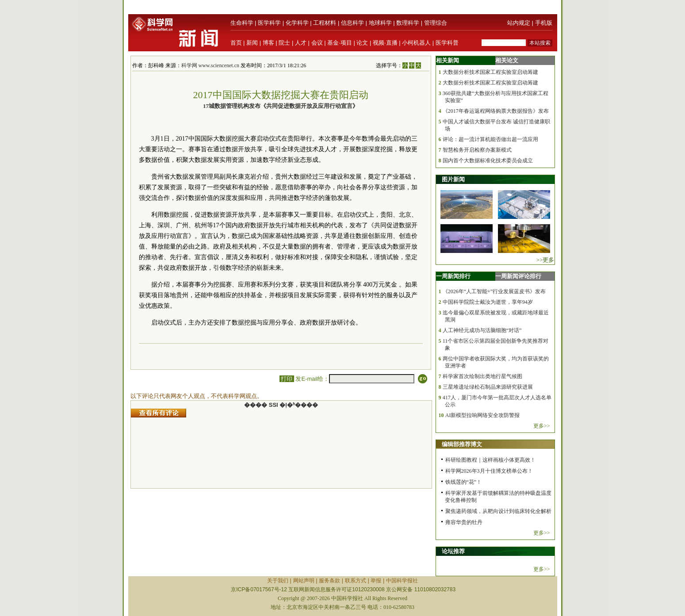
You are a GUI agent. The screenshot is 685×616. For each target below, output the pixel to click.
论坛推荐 (453, 551)
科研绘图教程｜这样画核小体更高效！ (490, 460)
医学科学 (269, 23)
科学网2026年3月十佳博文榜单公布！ (489, 471)
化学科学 (297, 23)
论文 (362, 43)
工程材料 (325, 23)
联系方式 (356, 581)
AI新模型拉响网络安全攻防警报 (483, 415)
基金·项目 (340, 43)
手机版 (544, 23)
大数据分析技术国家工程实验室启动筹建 (490, 72)
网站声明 (304, 581)
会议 (317, 43)
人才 (301, 43)
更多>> (542, 426)
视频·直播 (385, 43)
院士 (284, 43)
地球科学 (380, 23)
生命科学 (242, 23)
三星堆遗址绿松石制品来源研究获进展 (488, 387)
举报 (376, 581)
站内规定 (519, 23)
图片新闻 (453, 179)
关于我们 (278, 581)
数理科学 (408, 23)
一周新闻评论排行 (518, 276)
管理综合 (436, 23)
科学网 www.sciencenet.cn (210, 65)
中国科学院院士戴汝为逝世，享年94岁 (488, 302)
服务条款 (329, 581)
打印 (287, 379)
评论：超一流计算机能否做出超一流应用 (490, 139)
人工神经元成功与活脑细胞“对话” (482, 330)
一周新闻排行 (453, 276)
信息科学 (352, 23)
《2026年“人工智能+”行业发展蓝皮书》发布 (494, 291)
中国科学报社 (402, 581)
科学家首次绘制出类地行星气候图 (482, 376)
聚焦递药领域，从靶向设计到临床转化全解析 (498, 511)
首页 (236, 43)
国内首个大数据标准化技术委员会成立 (488, 161)
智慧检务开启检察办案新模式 (477, 150)
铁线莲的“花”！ (464, 482)
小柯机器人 (416, 43)
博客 (268, 43)
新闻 (252, 43)
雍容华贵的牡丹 (464, 522)
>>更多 (545, 260)
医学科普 (447, 43)
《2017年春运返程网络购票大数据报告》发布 (496, 111)
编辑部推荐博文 (462, 444)
